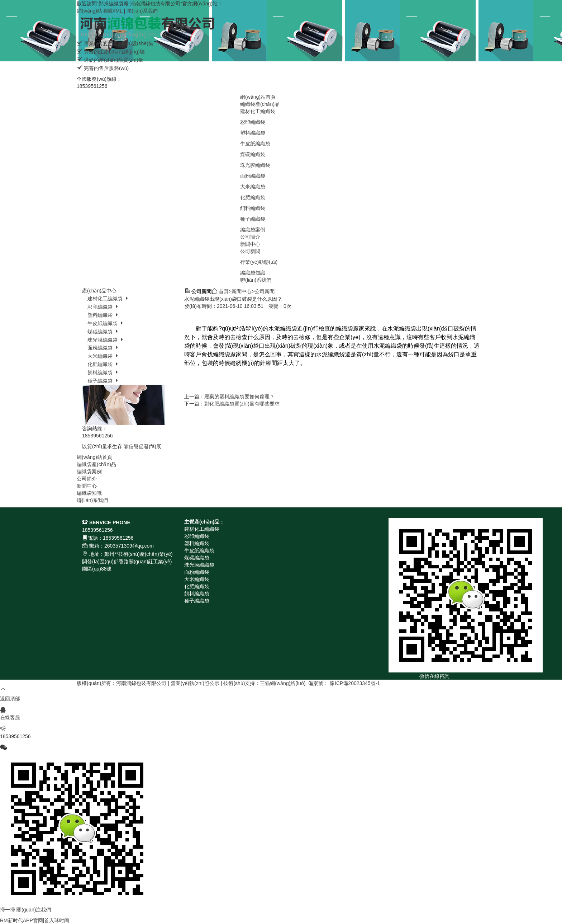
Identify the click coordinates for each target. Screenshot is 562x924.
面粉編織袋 (253, 176)
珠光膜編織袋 (255, 165)
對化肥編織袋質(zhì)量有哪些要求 (242, 404)
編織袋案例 (253, 230)
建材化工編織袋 (258, 111)
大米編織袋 (253, 187)
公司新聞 (250, 251)
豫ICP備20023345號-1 (355, 683)
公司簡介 (250, 237)
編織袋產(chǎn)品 (260, 104)
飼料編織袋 (253, 208)
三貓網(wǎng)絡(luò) (283, 683)
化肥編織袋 (253, 197)
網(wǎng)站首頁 (258, 97)
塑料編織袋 (253, 133)
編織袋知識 (253, 273)
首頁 (224, 291)
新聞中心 (250, 244)
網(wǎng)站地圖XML (100, 11)
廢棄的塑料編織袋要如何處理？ (239, 397)
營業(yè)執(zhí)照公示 (195, 683)
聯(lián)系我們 (142, 11)
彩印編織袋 (253, 122)
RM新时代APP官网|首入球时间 (35, 920)
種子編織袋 (253, 219)
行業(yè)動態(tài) (259, 262)
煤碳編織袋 (253, 154)
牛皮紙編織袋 (255, 144)
